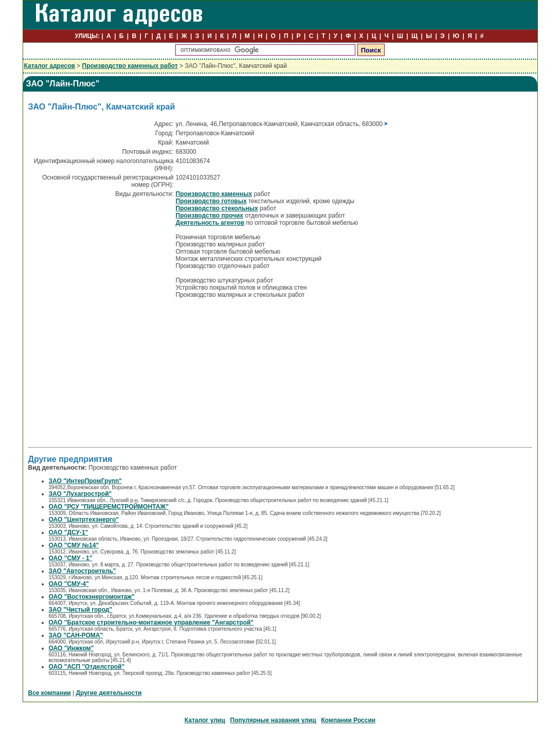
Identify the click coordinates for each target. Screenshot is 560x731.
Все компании (50, 693)
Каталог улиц (205, 720)
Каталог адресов (50, 66)
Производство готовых (211, 201)
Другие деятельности (109, 693)
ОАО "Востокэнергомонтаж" (92, 597)
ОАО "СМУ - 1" (71, 558)
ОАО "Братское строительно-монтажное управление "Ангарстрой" (151, 622)
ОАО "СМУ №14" (74, 545)
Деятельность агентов (210, 223)
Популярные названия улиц (273, 720)
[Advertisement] (115, 372)
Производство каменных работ (130, 66)
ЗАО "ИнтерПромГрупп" (86, 481)
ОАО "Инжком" (71, 648)
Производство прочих (210, 216)
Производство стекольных (217, 208)
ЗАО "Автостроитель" (83, 571)
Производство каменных (214, 194)
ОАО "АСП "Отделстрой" (87, 667)
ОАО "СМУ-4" (69, 584)
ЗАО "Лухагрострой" (80, 494)
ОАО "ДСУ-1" (69, 532)
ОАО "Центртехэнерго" (84, 520)
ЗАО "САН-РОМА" (76, 635)
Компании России (349, 720)
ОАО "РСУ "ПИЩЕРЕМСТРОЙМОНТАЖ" (109, 507)
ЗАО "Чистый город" (81, 610)
